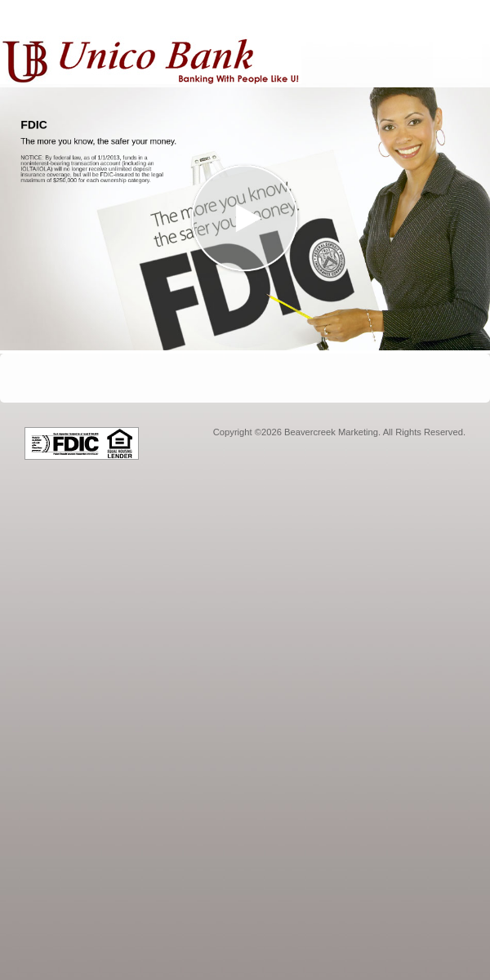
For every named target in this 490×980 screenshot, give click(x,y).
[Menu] (457, 45)
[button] (245, 219)
